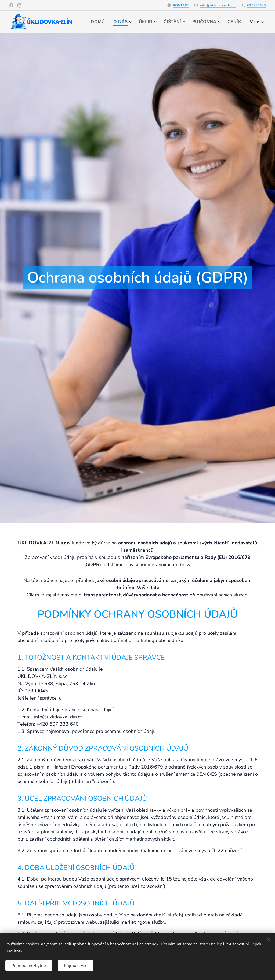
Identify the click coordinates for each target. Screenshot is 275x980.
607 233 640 (256, 5)
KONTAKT (181, 5)
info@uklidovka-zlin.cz (218, 5)
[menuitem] (118, 22)
